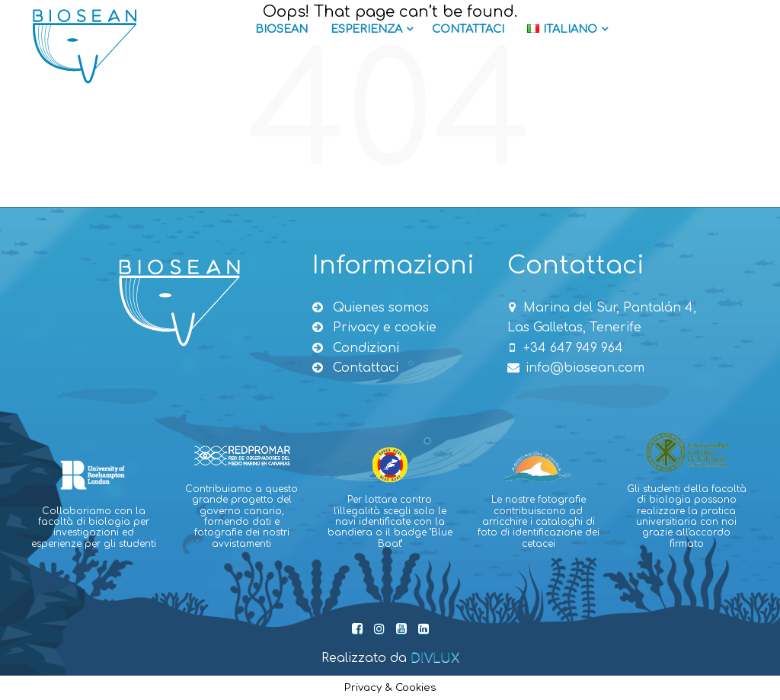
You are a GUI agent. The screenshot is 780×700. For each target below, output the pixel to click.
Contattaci (468, 29)
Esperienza (372, 29)
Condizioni (356, 348)
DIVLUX (435, 658)
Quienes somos (371, 308)
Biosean (281, 29)
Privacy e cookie (374, 328)
